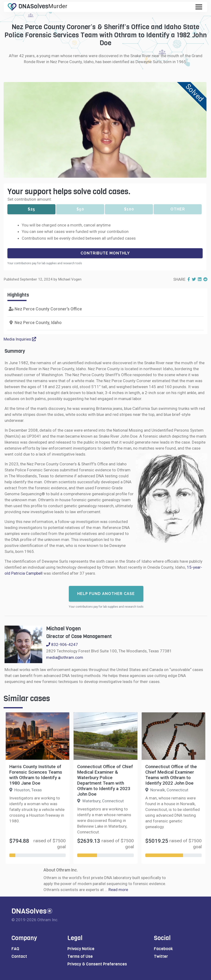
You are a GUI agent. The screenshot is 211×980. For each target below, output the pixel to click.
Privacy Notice (81, 949)
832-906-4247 (62, 644)
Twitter (161, 956)
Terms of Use (80, 956)
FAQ (15, 949)
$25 (31, 209)
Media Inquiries (20, 339)
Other (178, 209)
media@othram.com (65, 657)
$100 (129, 209)
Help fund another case (106, 594)
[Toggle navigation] (199, 7)
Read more (118, 890)
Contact (19, 956)
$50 (80, 209)
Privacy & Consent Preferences (97, 964)
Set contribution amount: (30, 199)
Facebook (163, 949)
